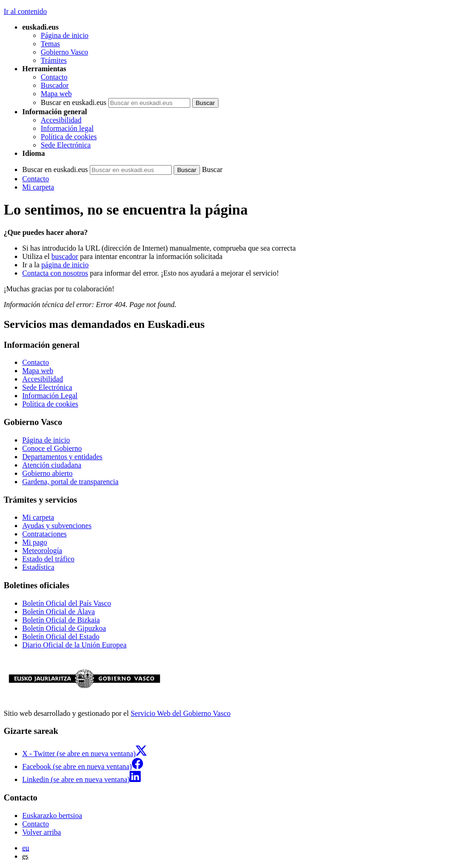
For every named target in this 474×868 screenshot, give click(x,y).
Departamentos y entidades (62, 457)
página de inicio (65, 265)
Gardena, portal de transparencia (70, 482)
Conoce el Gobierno (52, 448)
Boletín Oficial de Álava (59, 612)
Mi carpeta (38, 187)
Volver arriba (42, 832)
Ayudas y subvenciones (57, 526)
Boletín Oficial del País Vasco (67, 603)
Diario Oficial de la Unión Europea (74, 645)
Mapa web (56, 94)
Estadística (38, 567)
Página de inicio (65, 35)
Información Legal (50, 396)
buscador (65, 256)
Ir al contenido (25, 11)
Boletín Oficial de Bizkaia (61, 620)
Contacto (54, 77)
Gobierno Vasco (64, 52)
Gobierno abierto (47, 473)
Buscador (55, 85)
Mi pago (35, 542)
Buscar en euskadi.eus (74, 102)
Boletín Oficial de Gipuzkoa (64, 628)
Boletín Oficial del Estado (61, 637)
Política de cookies (69, 137)
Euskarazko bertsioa (52, 816)
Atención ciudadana (52, 465)
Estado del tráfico (48, 559)
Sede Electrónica (66, 145)
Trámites (54, 60)
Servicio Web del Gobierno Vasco (181, 713)
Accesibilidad (61, 120)
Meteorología (42, 551)
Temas (50, 44)
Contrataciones (44, 534)
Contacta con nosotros (55, 273)
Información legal (67, 128)
